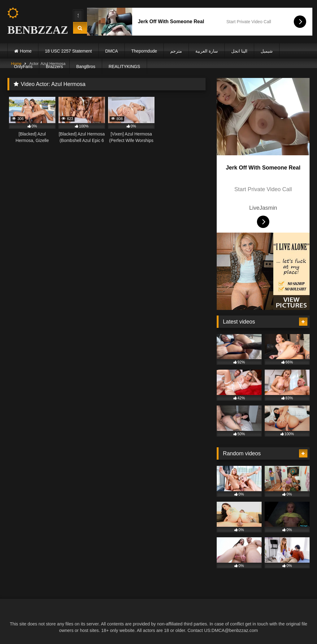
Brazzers (54, 67)
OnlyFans (23, 67)
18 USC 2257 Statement (68, 51)
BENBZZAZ (35, 22)
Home (26, 51)
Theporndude (144, 51)
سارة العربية (207, 51)
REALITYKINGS (124, 67)
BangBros (86, 67)
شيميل (267, 51)
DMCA (112, 51)
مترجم (176, 51)
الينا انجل (239, 51)
